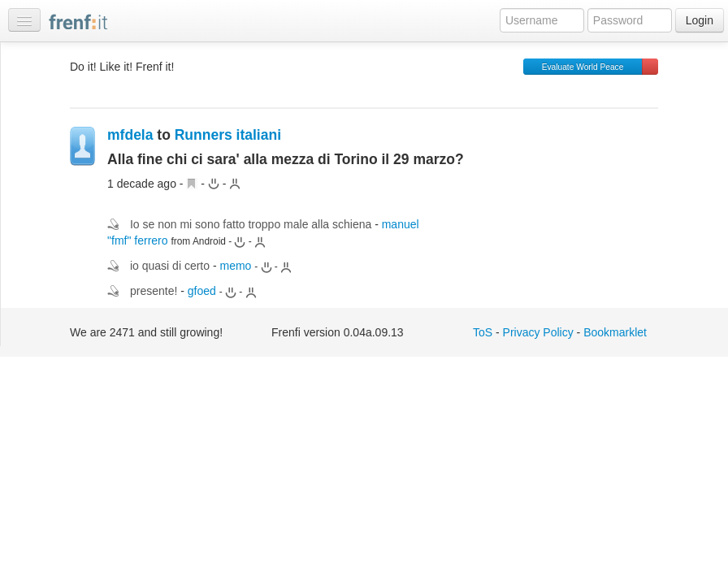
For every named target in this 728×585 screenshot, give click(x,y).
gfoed (202, 291)
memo (235, 266)
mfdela (130, 135)
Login (700, 20)
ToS (483, 332)
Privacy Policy (538, 332)
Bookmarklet (615, 332)
